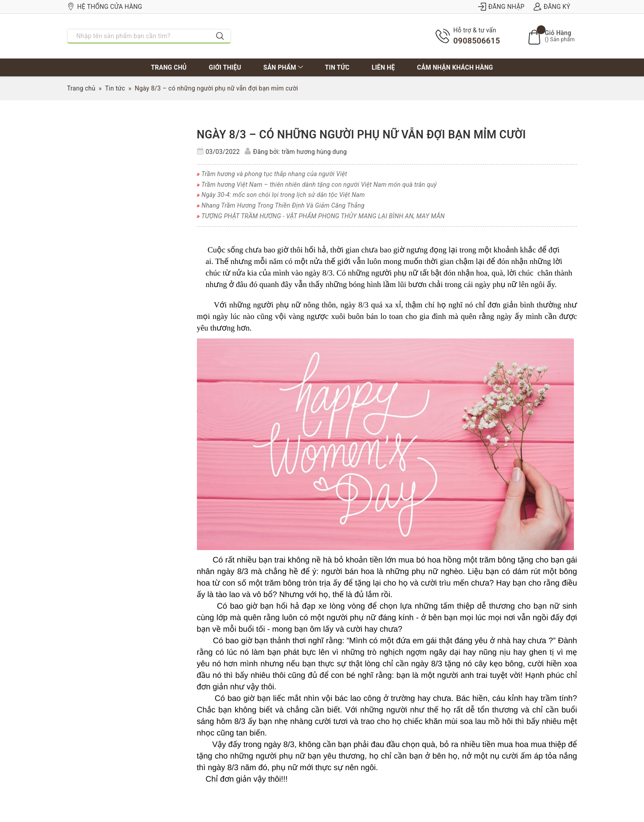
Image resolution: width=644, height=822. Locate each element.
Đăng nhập (501, 7)
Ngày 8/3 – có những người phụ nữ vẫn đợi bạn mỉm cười (361, 135)
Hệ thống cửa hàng (105, 7)
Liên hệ (383, 67)
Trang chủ (169, 67)
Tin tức (337, 67)
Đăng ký (552, 7)
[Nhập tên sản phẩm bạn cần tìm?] (139, 36)
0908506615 (477, 41)
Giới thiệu (225, 67)
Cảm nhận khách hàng (455, 67)
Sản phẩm (283, 67)
